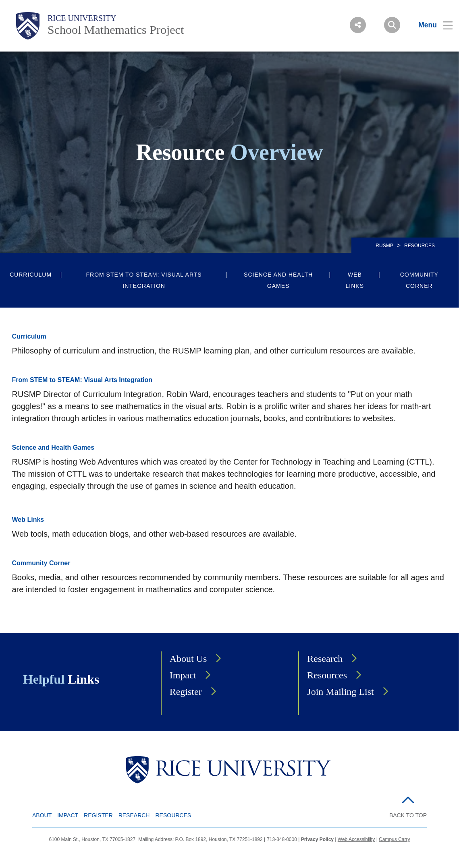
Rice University (82, 18)
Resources (327, 675)
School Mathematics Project (116, 30)
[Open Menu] (431, 25)
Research (325, 659)
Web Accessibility (356, 839)
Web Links (355, 280)
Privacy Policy (317, 839)
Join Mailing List (340, 692)
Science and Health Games (278, 280)
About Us (188, 659)
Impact (183, 675)
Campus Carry (394, 839)
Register (186, 692)
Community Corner (419, 280)
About (42, 815)
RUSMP (384, 246)
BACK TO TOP (408, 815)
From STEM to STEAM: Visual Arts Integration (144, 280)
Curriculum (31, 275)
